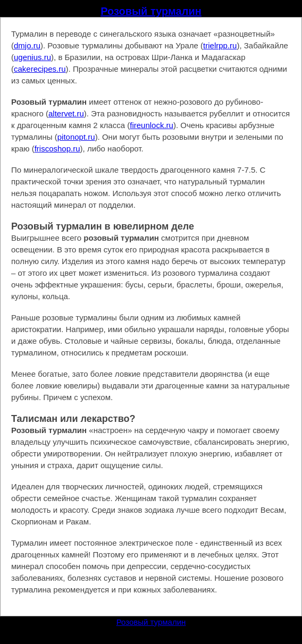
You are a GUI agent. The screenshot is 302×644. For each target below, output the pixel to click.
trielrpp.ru (220, 45)
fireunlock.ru (152, 125)
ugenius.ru (32, 57)
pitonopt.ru (76, 137)
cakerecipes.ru (40, 69)
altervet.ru (66, 113)
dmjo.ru (27, 45)
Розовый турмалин (151, 11)
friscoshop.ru (57, 149)
